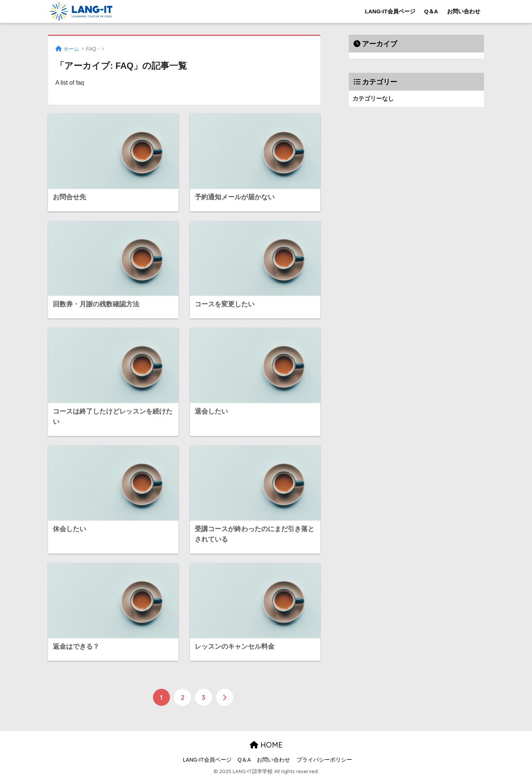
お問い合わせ (464, 11)
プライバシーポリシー (324, 760)
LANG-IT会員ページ (390, 11)
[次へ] (225, 697)
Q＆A (431, 11)
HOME (266, 745)
